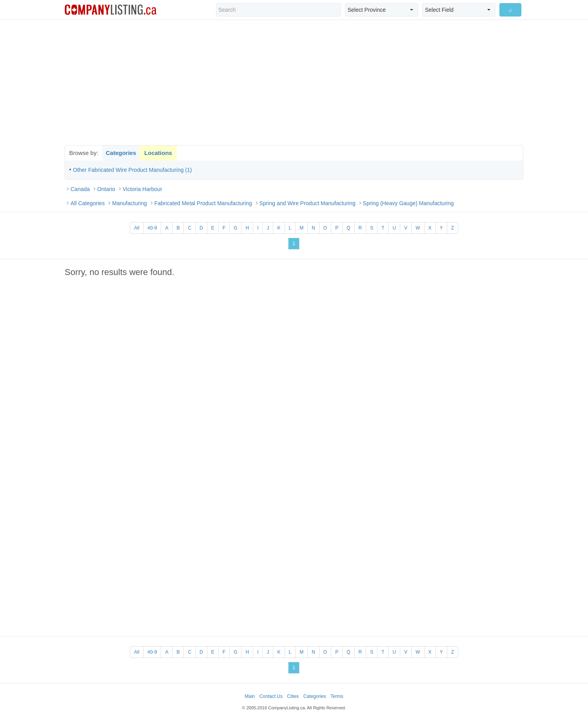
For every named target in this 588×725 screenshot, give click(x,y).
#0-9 (152, 228)
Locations (158, 153)
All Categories (88, 203)
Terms (337, 696)
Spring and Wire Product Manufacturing (308, 203)
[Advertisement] (294, 82)
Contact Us (271, 696)
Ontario (106, 189)
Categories (121, 153)
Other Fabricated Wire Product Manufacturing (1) (132, 170)
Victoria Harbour (142, 189)
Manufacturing (130, 203)
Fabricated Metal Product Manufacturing (203, 203)
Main (250, 696)
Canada (80, 189)
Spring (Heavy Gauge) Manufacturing (408, 203)
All (137, 228)
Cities (293, 696)
